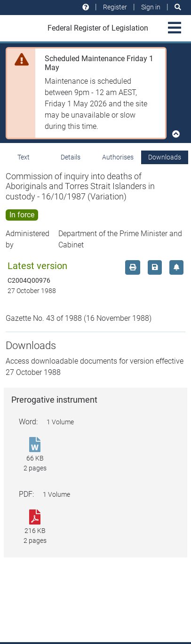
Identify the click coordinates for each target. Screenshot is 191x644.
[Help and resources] (86, 7)
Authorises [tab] (118, 157)
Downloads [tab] (165, 157)
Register (115, 7)
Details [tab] (71, 157)
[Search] (178, 7)
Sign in (151, 7)
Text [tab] (24, 157)
